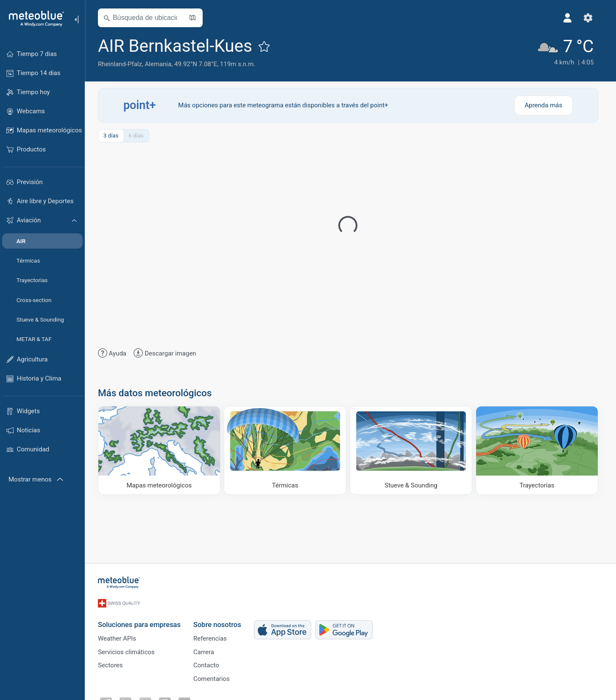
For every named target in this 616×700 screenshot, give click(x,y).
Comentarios (214, 678)
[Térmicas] (288, 450)
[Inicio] (33, 19)
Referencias (213, 636)
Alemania (160, 64)
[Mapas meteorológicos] (162, 450)
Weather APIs (120, 636)
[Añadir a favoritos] (267, 46)
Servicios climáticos (129, 650)
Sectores (113, 664)
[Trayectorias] (539, 450)
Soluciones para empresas (142, 621)
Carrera (206, 650)
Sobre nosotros (220, 621)
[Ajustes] (591, 18)
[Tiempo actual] (567, 52)
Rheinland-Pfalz (123, 64)
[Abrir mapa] (195, 18)
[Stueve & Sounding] (414, 450)
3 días (113, 136)
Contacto (209, 664)
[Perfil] (570, 18)
